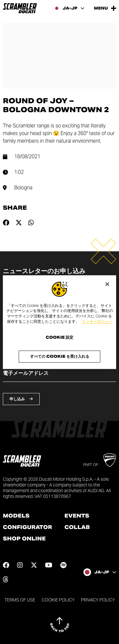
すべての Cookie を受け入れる (60, 356)
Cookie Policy (58, 600)
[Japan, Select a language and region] (69, 8)
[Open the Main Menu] (105, 8)
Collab (77, 527)
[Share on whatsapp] (31, 223)
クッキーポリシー (97, 321)
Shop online (24, 539)
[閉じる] (107, 284)
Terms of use (20, 600)
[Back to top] (60, 625)
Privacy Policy (98, 600)
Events (77, 516)
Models (16, 516)
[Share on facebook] (6, 223)
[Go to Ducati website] (110, 460)
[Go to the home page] (20, 8)
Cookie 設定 (60, 337)
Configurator (27, 527)
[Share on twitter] (19, 223)
